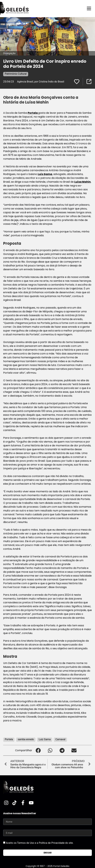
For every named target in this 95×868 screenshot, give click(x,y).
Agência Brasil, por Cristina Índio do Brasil (41, 82)
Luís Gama (45, 174)
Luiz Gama (45, 739)
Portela (33, 113)
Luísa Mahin (83, 182)
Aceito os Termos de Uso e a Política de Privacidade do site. (40, 843)
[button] (38, 750)
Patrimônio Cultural (16, 74)
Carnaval (60, 739)
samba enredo (26, 739)
